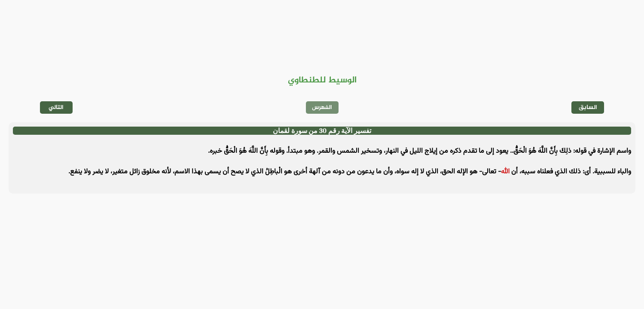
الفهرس (322, 108)
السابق (588, 108)
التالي (56, 108)
